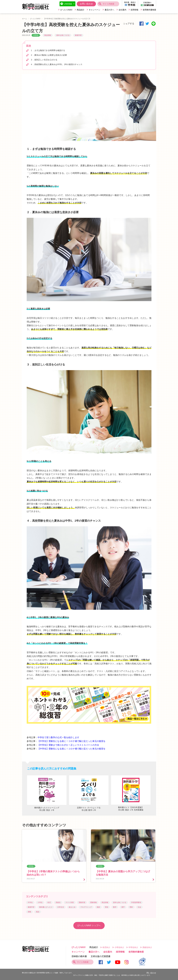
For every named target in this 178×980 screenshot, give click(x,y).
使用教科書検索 (149, 10)
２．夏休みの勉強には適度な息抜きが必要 (49, 55)
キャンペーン (95, 10)
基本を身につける (63, 35)
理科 (131, 907)
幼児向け (106, 947)
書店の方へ (109, 10)
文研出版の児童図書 (101, 956)
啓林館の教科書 (79, 956)
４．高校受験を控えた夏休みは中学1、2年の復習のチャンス (57, 64)
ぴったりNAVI (66, 10)
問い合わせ (151, 973)
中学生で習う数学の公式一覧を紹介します (58, 737)
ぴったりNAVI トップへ (89, 925)
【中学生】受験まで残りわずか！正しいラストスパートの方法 (68, 745)
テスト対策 (70, 902)
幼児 (49, 902)
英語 (38, 912)
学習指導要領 (136, 902)
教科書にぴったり (46, 907)
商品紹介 (81, 10)
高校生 (58, 902)
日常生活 (61, 907)
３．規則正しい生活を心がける (44, 60)
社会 (139, 907)
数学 (115, 907)
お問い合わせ (86, 4)
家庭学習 (78, 35)
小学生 (40, 902)
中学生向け (133, 947)
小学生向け (119, 947)
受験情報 (93, 902)
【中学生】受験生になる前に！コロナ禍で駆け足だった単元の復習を (72, 741)
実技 (107, 907)
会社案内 (122, 10)
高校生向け (147, 947)
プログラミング (86, 907)
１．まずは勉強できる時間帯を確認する (48, 50)
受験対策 (82, 902)
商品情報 (48, 35)
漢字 (123, 907)
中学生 (36, 35)
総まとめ (72, 907)
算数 (29, 912)
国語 (98, 907)
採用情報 (134, 10)
